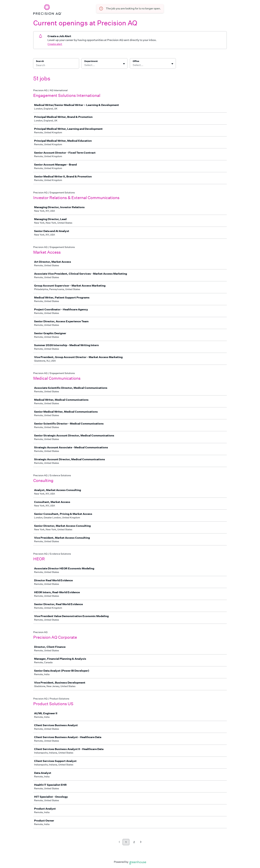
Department (91, 61)
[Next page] (141, 842)
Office (136, 61)
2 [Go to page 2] (134, 842)
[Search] (56, 66)
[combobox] (85, 65)
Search (40, 61)
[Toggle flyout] (124, 64)
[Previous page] (119, 842)
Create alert (55, 44)
